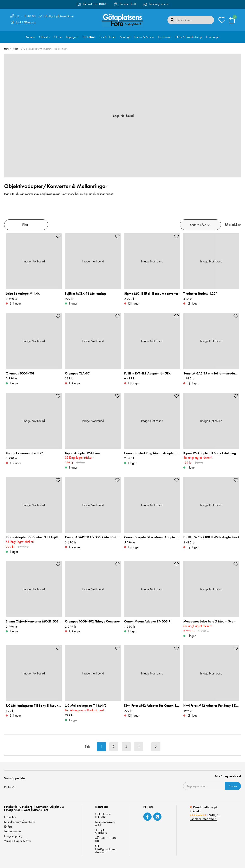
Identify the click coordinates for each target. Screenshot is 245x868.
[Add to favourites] (58, 236)
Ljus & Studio (108, 37)
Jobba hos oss (13, 831)
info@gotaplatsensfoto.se (59, 16)
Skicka (233, 786)
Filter (25, 225)
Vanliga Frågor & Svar (18, 841)
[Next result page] (156, 747)
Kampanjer (213, 37)
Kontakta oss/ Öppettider (19, 822)
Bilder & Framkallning (188, 37)
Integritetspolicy (13, 836)
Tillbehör (89, 37)
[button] (200, 225)
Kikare (58, 37)
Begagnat (72, 37)
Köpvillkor (10, 817)
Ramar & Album (144, 37)
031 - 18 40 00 (26, 16)
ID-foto (8, 827)
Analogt (125, 37)
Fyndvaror (164, 37)
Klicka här (10, 787)
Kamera (30, 37)
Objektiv (44, 37)
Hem (6, 49)
